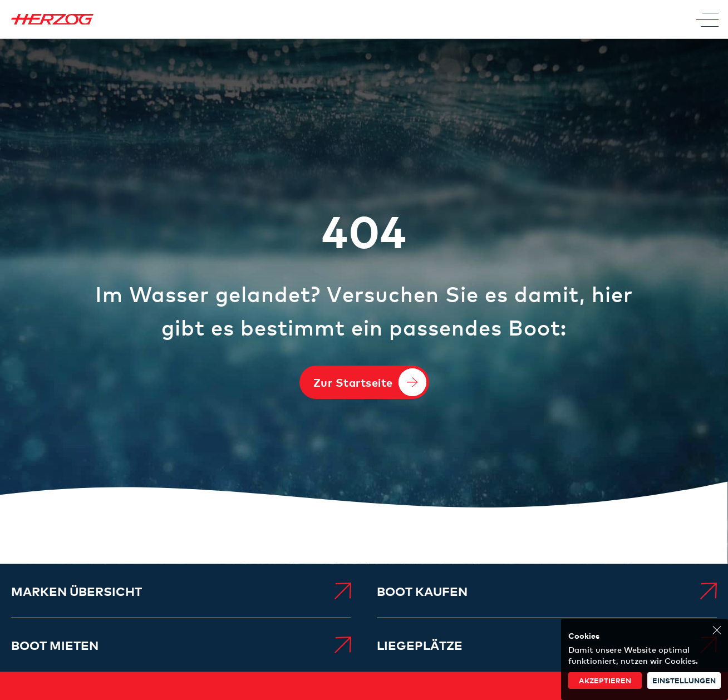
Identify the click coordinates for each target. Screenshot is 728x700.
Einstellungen (684, 680)
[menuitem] (181, 591)
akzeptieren (605, 680)
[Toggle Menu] (707, 19)
